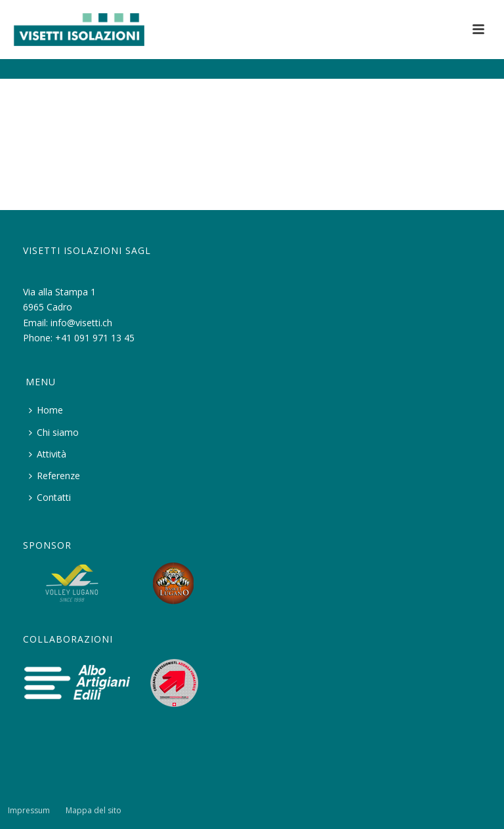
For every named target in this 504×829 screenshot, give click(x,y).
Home (46, 410)
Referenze (54, 476)
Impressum (29, 811)
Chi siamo (54, 432)
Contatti (50, 497)
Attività (48, 454)
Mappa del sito (94, 811)
